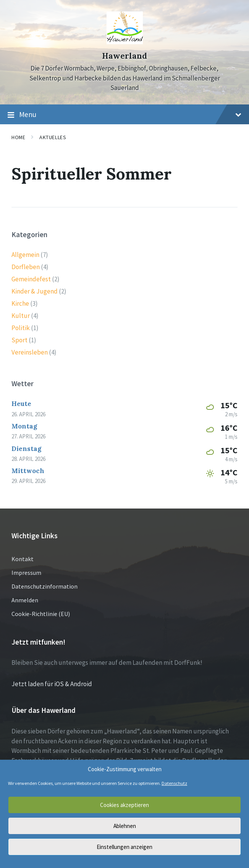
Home (18, 137)
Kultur (21, 316)
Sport (19, 340)
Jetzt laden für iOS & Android (52, 684)
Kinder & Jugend (35, 291)
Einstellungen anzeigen (124, 847)
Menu (124, 115)
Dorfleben (26, 267)
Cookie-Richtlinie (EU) (41, 614)
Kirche (20, 303)
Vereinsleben (30, 352)
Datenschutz (174, 783)
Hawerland (124, 56)
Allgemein (25, 255)
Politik (21, 328)
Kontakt (23, 559)
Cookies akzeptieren (124, 805)
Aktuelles (53, 137)
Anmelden (25, 600)
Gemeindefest (31, 279)
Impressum (26, 573)
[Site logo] (125, 42)
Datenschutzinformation (44, 586)
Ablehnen (125, 826)
